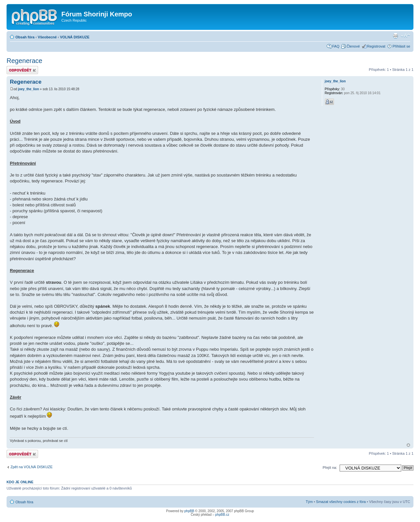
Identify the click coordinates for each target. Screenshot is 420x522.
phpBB (189, 511)
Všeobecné (47, 37)
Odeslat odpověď (22, 70)
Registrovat (376, 46)
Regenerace (24, 61)
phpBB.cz (222, 515)
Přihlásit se (401, 46)
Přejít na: (330, 468)
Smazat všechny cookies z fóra (341, 502)
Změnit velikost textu (405, 36)
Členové (353, 46)
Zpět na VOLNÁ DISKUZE (31, 467)
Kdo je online (20, 482)
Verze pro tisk (395, 36)
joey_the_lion (29, 89)
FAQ (336, 46)
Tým (309, 502)
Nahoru (408, 445)
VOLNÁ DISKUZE (75, 37)
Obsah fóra (25, 37)
